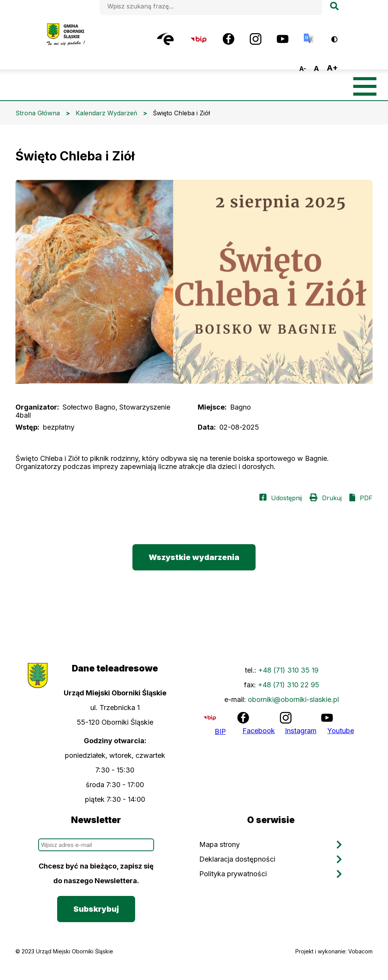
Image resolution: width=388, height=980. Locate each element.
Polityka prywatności (233, 874)
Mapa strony (219, 844)
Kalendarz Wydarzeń (106, 113)
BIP (220, 731)
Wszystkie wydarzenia (194, 557)
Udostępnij (286, 498)
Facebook (259, 731)
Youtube (341, 731)
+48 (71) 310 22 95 (289, 685)
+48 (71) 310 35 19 (288, 670)
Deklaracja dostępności (237, 859)
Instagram (301, 731)
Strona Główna (38, 113)
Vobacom (360, 951)
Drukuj (332, 498)
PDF (366, 498)
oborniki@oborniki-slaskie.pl (293, 699)
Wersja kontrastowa (340, 36)
